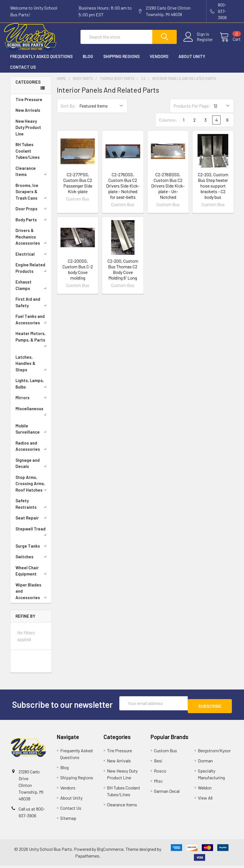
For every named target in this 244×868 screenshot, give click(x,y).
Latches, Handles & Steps (32, 368)
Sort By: (68, 111)
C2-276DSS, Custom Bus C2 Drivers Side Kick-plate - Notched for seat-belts (123, 191)
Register (198, 43)
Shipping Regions (121, 61)
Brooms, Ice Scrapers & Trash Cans (32, 197)
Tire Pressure (29, 104)
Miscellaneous (32, 416)
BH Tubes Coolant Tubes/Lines (28, 156)
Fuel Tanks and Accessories (32, 324)
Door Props (32, 214)
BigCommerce (110, 851)
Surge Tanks (32, 551)
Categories (28, 87)
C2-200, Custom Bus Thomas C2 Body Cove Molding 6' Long (123, 274)
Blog (88, 61)
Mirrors (32, 403)
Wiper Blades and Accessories (32, 596)
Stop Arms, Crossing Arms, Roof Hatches (32, 489)
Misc (158, 783)
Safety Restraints (32, 509)
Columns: (168, 125)
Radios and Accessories (32, 451)
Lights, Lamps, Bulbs (32, 389)
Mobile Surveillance (32, 434)
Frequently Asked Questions (41, 61)
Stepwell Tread (32, 536)
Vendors (159, 61)
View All (205, 800)
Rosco (160, 773)
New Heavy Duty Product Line (28, 132)
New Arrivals (28, 115)
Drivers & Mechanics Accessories (32, 242)
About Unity (192, 61)
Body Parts (32, 225)
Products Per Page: (192, 111)
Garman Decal (167, 793)
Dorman (205, 763)
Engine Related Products (32, 273)
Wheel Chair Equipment (32, 576)
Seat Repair (32, 523)
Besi (158, 763)
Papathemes (87, 858)
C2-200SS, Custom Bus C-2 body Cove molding (78, 274)
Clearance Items (32, 176)
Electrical (32, 259)
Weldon (205, 790)
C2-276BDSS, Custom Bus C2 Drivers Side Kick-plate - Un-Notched (168, 191)
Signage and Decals (32, 468)
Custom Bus (165, 753)
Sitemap (68, 820)
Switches (32, 562)
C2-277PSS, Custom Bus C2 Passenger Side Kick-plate (78, 188)
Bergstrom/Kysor (214, 753)
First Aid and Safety (32, 307)
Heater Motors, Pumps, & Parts (32, 344)
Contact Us (23, 72)
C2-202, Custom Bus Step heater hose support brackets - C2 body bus (213, 191)
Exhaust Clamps (32, 290)
